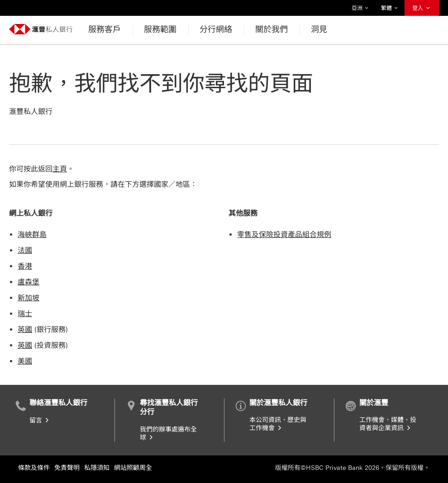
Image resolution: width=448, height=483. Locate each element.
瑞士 (25, 314)
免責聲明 (67, 468)
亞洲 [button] (360, 8)
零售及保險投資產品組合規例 (284, 234)
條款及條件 (34, 468)
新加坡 (29, 298)
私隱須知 (97, 468)
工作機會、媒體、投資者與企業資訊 (388, 424)
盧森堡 (29, 282)
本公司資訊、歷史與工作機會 (278, 424)
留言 (40, 420)
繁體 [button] (390, 8)
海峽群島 (32, 234)
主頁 (60, 169)
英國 (25, 329)
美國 (25, 361)
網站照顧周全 (133, 468)
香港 (25, 266)
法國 (25, 250)
